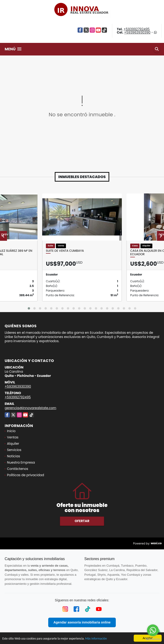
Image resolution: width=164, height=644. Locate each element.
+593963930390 (137, 32)
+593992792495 (137, 29)
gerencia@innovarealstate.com (31, 408)
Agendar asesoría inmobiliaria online (82, 622)
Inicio (11, 431)
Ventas (13, 437)
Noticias (14, 456)
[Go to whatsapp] (153, 630)
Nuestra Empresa (21, 462)
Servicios (14, 450)
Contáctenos (18, 469)
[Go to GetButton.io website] (153, 639)
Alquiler (13, 444)
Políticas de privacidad (26, 475)
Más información (96, 639)
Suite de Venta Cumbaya (65, 251)
